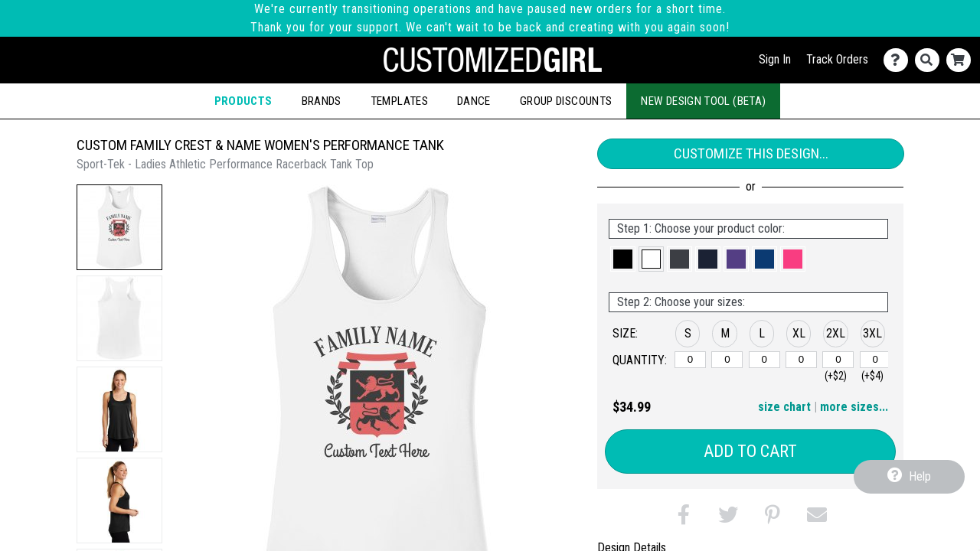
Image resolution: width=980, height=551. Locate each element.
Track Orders (837, 59)
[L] (764, 360)
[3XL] (875, 360)
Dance (474, 101)
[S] (690, 360)
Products (243, 101)
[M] (727, 360)
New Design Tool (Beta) (703, 101)
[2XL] (838, 360)
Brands (322, 101)
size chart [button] (784, 407)
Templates (399, 101)
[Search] (931, 60)
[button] (119, 227)
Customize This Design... (751, 153)
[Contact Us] (899, 60)
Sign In (775, 59)
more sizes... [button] (854, 407)
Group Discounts (566, 101)
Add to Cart (750, 451)
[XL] (801, 360)
